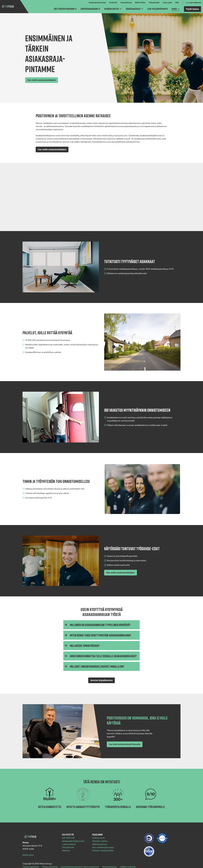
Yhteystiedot (154, 2)
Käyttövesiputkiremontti (65, 9)
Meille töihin (140, 2)
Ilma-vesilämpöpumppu (158, 9)
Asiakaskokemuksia (97, 2)
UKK (177, 2)
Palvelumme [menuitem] (97, 835)
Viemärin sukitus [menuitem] (100, 841)
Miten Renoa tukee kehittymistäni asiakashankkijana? (97, 635)
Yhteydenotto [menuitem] (68, 847)
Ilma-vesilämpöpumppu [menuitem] (103, 847)
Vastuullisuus (126, 2)
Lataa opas (167, 2)
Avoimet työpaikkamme (101, 680)
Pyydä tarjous (192, 9)
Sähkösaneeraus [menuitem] (100, 844)
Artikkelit (113, 2)
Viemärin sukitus (112, 9)
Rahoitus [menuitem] (66, 850)
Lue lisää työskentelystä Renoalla (125, 744)
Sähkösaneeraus (133, 9)
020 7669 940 (195, 3)
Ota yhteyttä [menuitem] (68, 835)
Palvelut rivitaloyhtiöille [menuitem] (103, 850)
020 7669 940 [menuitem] (68, 838)
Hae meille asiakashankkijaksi (42, 80)
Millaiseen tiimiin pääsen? (81, 646)
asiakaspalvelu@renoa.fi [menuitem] (73, 841)
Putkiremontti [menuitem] (98, 838)
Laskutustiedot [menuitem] (69, 844)
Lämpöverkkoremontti (90, 9)
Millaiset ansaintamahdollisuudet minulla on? (94, 666)
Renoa (174, 9)
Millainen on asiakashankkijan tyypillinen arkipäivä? (97, 625)
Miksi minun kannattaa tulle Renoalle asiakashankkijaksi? (100, 656)
